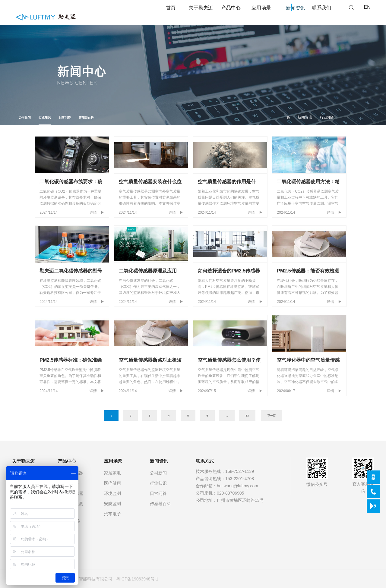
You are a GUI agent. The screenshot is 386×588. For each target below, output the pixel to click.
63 (247, 415)
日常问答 (65, 117)
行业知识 (45, 120)
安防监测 (112, 504)
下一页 (272, 415)
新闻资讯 (305, 117)
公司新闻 (25, 117)
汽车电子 (112, 514)
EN (367, 12)
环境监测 (112, 493)
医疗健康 (112, 483)
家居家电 (112, 473)
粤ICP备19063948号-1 (137, 579)
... (227, 415)
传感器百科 (86, 117)
